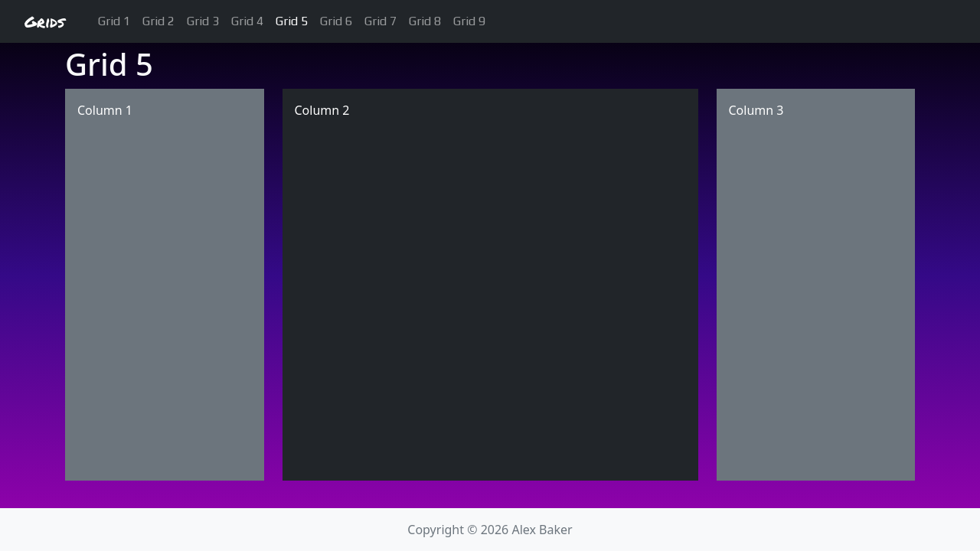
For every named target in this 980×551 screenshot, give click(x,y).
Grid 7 (381, 21)
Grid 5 (292, 21)
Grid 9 (469, 21)
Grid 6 (336, 21)
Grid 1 (114, 21)
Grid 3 (203, 21)
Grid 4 (247, 21)
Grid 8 (425, 21)
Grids (44, 21)
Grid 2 (158, 21)
